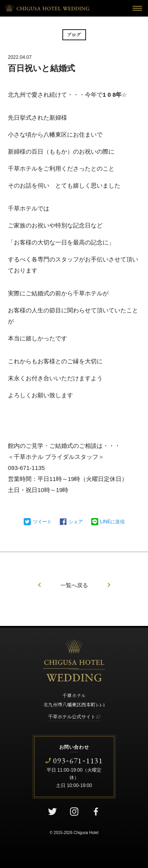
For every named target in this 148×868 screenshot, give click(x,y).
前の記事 (39, 585)
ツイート (42, 522)
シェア (76, 522)
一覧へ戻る (74, 585)
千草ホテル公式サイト (72, 717)
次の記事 (109, 585)
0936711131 (78, 760)
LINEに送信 (113, 522)
